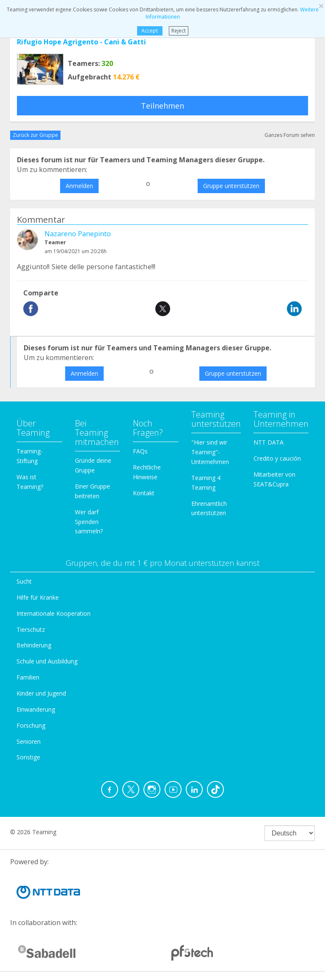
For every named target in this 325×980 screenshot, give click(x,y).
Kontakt (144, 493)
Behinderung (34, 645)
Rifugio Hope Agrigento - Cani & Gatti (81, 42)
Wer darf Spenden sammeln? (89, 522)
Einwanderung (36, 709)
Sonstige (28, 757)
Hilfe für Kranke (38, 597)
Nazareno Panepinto (78, 234)
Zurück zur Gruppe (35, 135)
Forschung (31, 725)
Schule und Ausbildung (47, 661)
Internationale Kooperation (54, 613)
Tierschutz (31, 629)
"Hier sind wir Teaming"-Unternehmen (210, 452)
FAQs (140, 451)
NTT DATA (269, 442)
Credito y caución (277, 458)
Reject (179, 31)
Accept (150, 31)
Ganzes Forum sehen (290, 135)
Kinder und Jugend (41, 693)
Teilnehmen (162, 106)
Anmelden (79, 186)
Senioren (29, 741)
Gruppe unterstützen (231, 186)
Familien (28, 677)
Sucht (24, 581)
